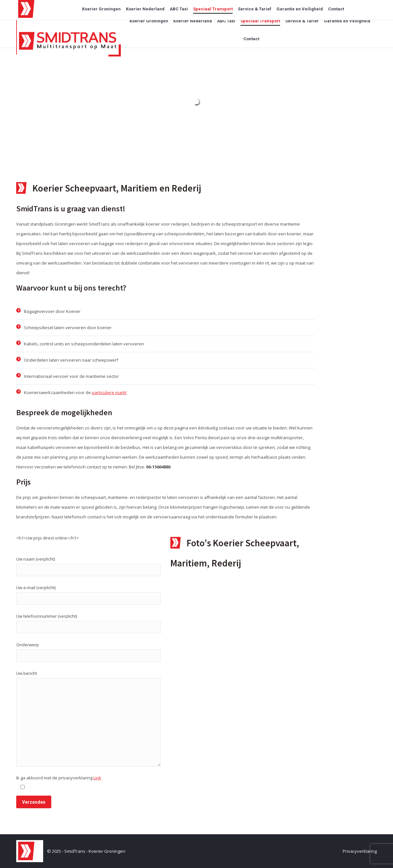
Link (97, 778)
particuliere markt (109, 392)
